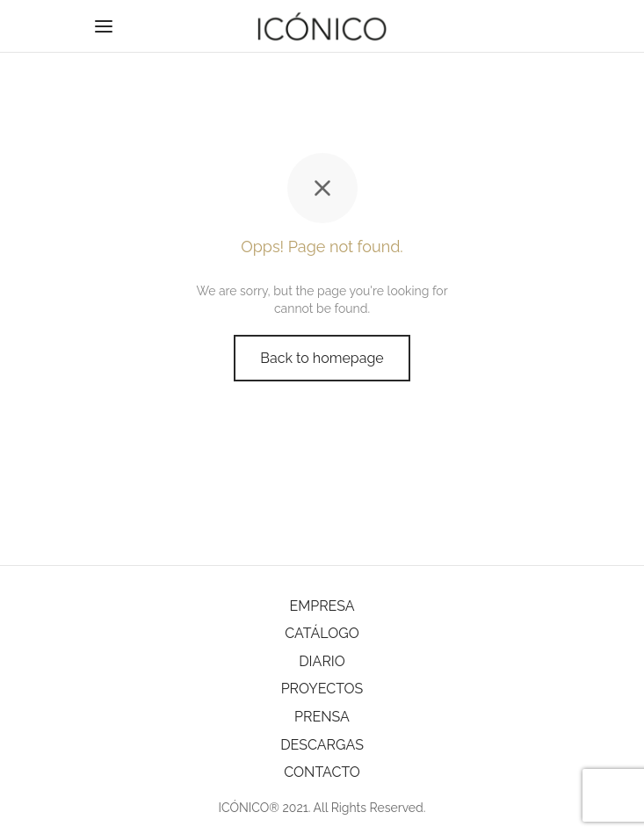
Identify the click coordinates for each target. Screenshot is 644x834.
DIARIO (322, 661)
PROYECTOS (322, 689)
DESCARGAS (322, 745)
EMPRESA (322, 606)
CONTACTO (322, 772)
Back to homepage (322, 358)
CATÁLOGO (322, 633)
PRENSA (322, 717)
